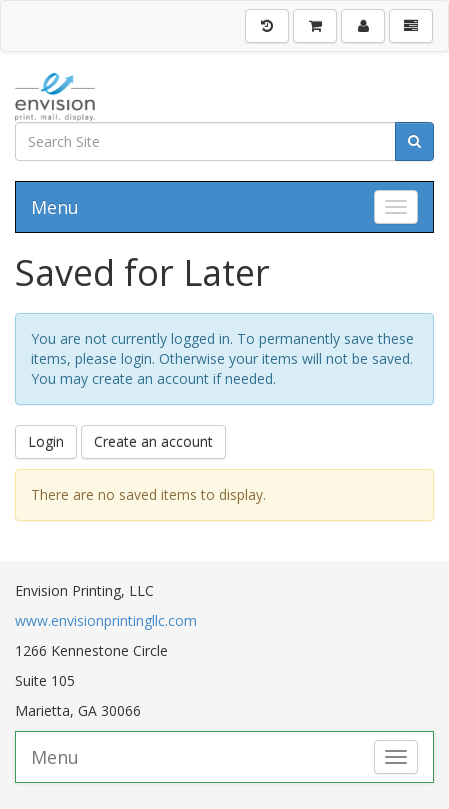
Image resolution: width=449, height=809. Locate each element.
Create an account (153, 441)
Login (46, 441)
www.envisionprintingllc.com (106, 620)
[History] (267, 26)
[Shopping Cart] (315, 26)
